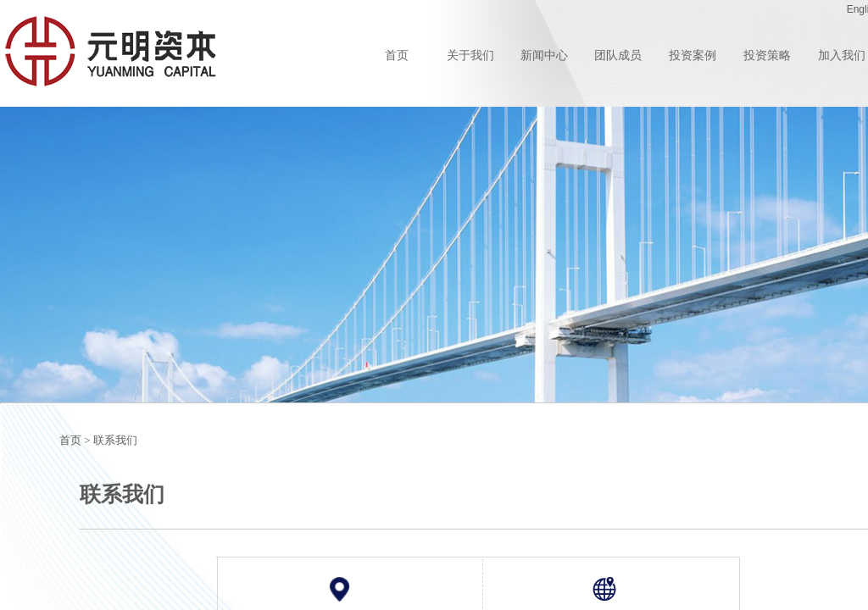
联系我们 (115, 440)
